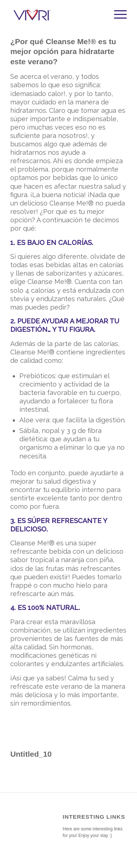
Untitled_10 (31, 754)
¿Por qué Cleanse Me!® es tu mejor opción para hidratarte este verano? (63, 51)
